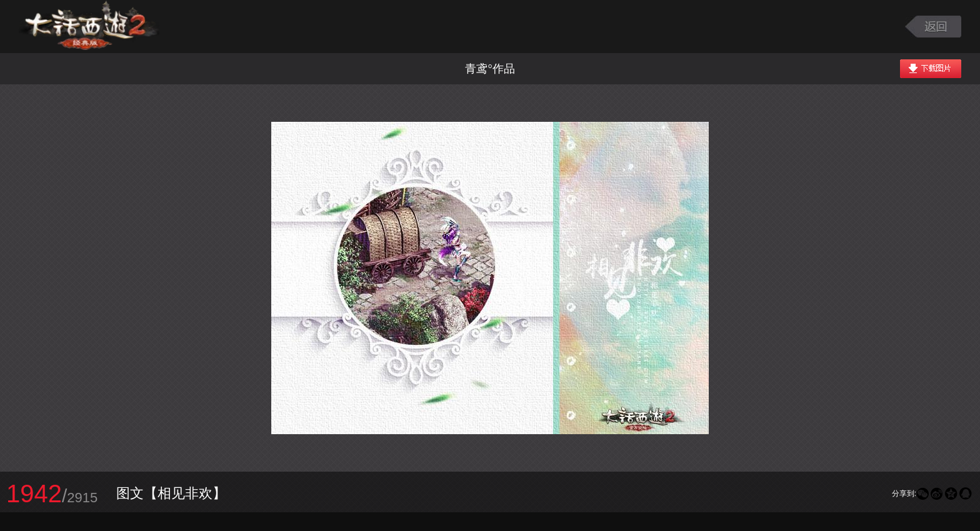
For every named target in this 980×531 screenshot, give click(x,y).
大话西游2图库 (89, 27)
